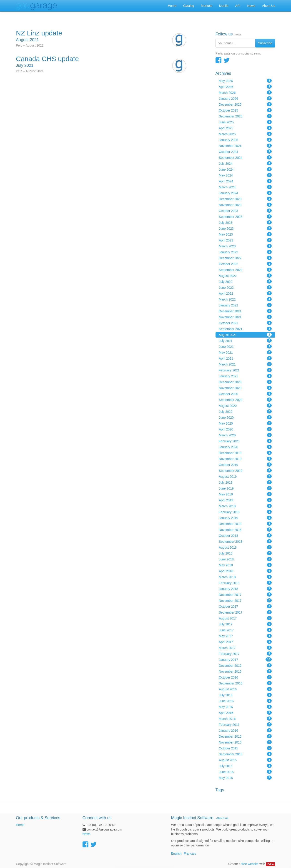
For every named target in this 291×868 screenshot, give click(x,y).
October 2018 (245, 535)
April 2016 (245, 713)
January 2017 (245, 659)
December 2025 (245, 104)
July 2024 (245, 163)
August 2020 (245, 405)
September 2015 (245, 754)
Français (190, 853)
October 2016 (245, 677)
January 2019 (245, 518)
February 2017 (245, 654)
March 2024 (245, 187)
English (176, 853)
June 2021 (245, 346)
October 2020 (245, 394)
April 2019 (245, 500)
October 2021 (245, 323)
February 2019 (245, 512)
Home (20, 825)
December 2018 (245, 524)
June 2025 (245, 122)
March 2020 (245, 435)
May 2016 (245, 707)
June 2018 (245, 559)
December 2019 (245, 453)
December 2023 (245, 199)
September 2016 (245, 683)
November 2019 (245, 459)
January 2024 (245, 193)
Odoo (270, 864)
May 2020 (245, 423)
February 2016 (245, 724)
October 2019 (245, 465)
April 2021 (245, 358)
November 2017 (245, 600)
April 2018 (245, 571)
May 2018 (245, 565)
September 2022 (245, 270)
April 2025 (245, 128)
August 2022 (245, 276)
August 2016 (245, 689)
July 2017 (245, 624)
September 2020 (245, 400)
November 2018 (245, 530)
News (87, 834)
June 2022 (245, 287)
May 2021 (245, 352)
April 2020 (245, 429)
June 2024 (245, 169)
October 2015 (245, 748)
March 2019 (245, 506)
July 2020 (245, 411)
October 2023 (245, 211)
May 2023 (245, 234)
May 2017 (245, 636)
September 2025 (245, 116)
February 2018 (245, 583)
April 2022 (245, 293)
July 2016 (245, 695)
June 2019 (245, 488)
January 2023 (245, 252)
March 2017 (245, 648)
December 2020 (245, 382)
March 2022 (245, 299)
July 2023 (245, 222)
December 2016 (245, 665)
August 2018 (245, 547)
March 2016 (245, 719)
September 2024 (245, 157)
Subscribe (265, 43)
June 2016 (245, 701)
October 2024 (245, 152)
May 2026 (245, 81)
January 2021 (245, 376)
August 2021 (245, 335)
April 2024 (245, 181)
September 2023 (245, 216)
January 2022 (245, 305)
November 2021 (245, 317)
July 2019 (245, 482)
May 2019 (245, 494)
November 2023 (245, 205)
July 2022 (245, 281)
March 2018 (245, 577)
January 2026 (245, 98)
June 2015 (245, 772)
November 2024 (245, 146)
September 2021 (245, 329)
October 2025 (245, 110)
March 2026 (245, 92)
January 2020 (245, 447)
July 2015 (245, 766)
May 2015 (245, 778)
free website (250, 864)
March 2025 (245, 134)
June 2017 (245, 630)
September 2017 (245, 612)
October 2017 (245, 606)
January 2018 (245, 589)
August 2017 (245, 618)
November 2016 (245, 671)
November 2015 (245, 742)
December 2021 (245, 311)
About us (222, 818)
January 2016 (245, 730)
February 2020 (245, 441)
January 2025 (245, 140)
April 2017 (245, 642)
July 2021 (245, 341)
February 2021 (245, 370)
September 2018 (245, 541)
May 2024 (245, 175)
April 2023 (245, 240)
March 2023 (245, 246)
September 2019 (245, 470)
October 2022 (245, 264)
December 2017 (245, 594)
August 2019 (245, 476)
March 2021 (245, 364)
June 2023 (245, 228)
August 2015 (245, 760)
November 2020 (245, 388)
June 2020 (245, 417)
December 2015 (245, 736)
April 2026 (245, 87)
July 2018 (245, 553)
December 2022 (245, 258)
